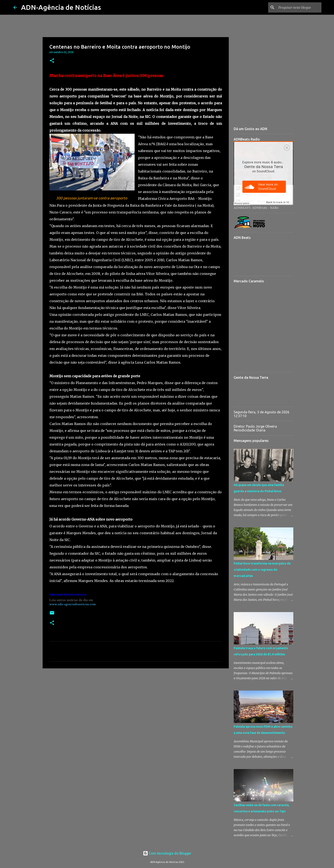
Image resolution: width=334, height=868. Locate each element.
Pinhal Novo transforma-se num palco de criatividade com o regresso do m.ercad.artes (262, 570)
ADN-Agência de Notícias (61, 7)
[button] (52, 61)
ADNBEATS (242, 208)
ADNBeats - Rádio (265, 208)
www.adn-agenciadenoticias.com (73, 604)
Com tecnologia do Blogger (167, 853)
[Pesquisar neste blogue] (299, 7)
